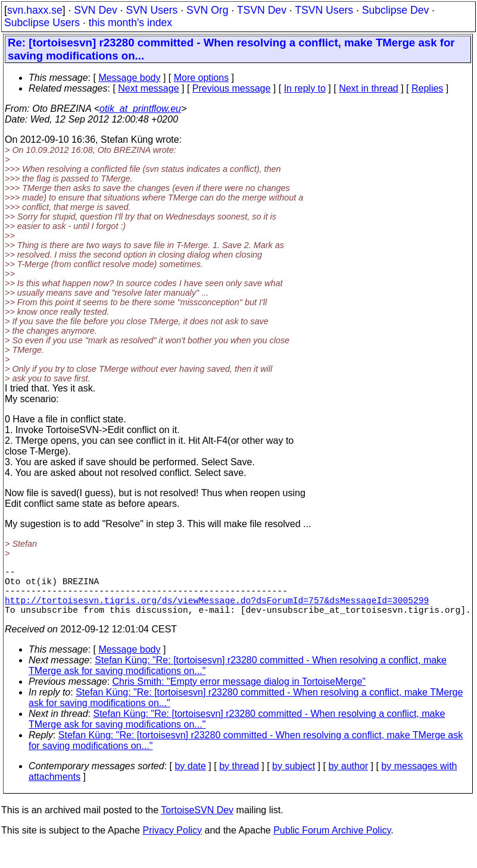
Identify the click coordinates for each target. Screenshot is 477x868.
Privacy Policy (172, 842)
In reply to (305, 88)
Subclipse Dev (395, 10)
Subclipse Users (42, 23)
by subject (294, 778)
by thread (239, 778)
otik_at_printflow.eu (140, 109)
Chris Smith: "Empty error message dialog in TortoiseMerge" (239, 693)
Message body (129, 78)
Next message (148, 88)
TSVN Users (324, 10)
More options (202, 78)
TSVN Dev (262, 10)
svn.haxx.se (35, 10)
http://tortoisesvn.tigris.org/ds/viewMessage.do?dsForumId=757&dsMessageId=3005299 (217, 609)
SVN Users (152, 10)
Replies (427, 88)
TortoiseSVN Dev (197, 822)
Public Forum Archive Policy (332, 842)
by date (190, 778)
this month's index (130, 23)
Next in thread (369, 88)
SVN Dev (95, 10)
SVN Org (207, 10)
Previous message (232, 88)
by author (348, 778)
